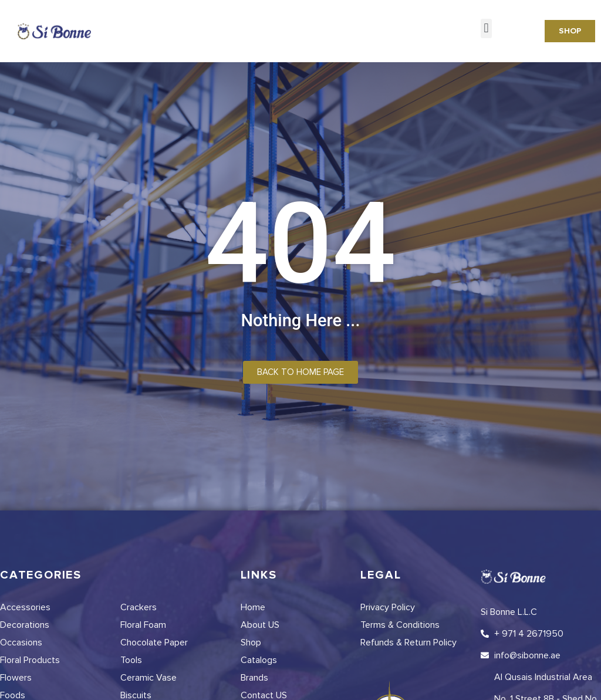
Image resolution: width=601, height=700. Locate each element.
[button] (486, 28)
